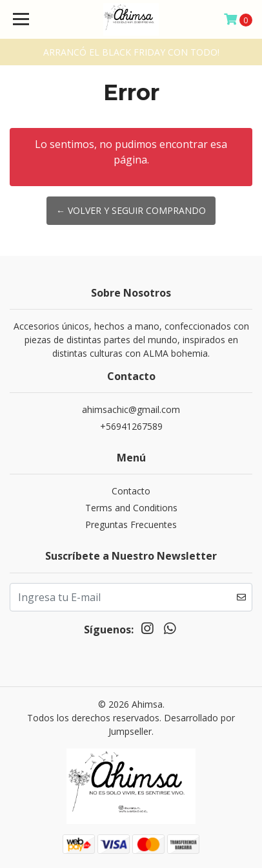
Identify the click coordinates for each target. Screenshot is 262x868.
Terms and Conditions (131, 508)
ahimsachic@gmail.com (131, 409)
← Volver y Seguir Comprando (131, 210)
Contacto (131, 491)
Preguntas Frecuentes (131, 524)
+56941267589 (131, 426)
